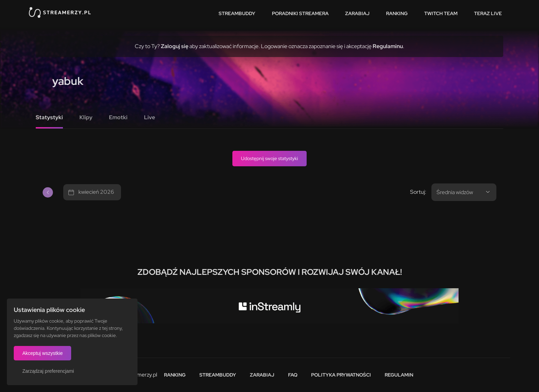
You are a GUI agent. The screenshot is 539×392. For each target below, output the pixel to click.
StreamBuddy (237, 13)
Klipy (86, 117)
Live (150, 117)
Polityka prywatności (341, 375)
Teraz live (488, 13)
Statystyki (49, 117)
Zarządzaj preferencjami (48, 371)
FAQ (293, 375)
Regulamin (399, 375)
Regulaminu (388, 46)
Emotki (118, 117)
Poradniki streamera (300, 13)
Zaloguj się (175, 46)
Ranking (397, 13)
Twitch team (441, 13)
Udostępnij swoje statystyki (269, 158)
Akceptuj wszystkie (42, 353)
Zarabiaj (357, 13)
